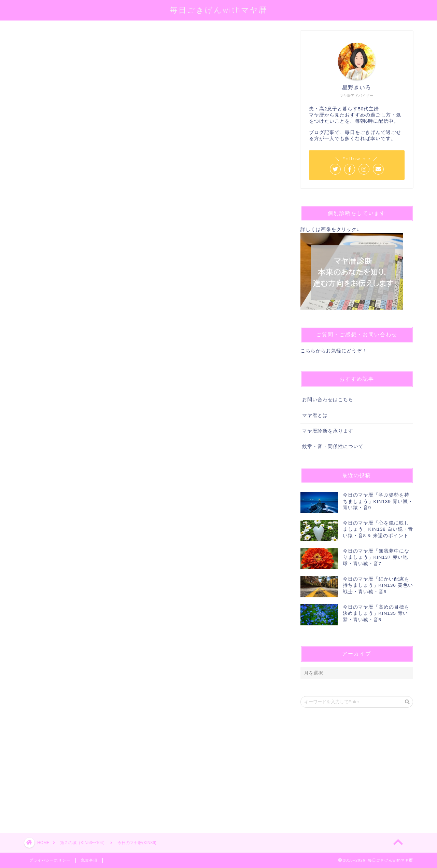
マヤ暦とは (315, 415)
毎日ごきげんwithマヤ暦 (219, 10)
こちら (308, 351)
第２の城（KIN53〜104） (49, 40)
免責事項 (89, 860)
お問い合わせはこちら (328, 400)
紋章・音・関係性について (333, 446)
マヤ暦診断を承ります (328, 431)
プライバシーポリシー (50, 860)
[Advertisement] (152, 558)
